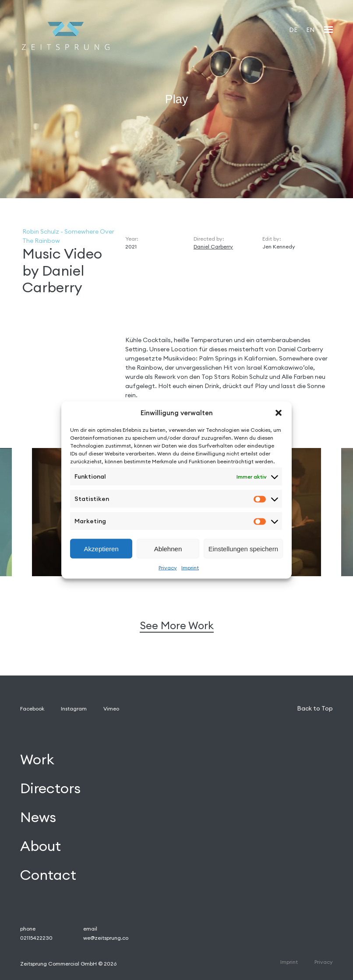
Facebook (32, 709)
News (38, 817)
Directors (50, 788)
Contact (48, 875)
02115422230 (36, 938)
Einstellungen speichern (243, 548)
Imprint (190, 568)
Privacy (168, 568)
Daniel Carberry (213, 247)
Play (177, 99)
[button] (279, 413)
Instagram (74, 709)
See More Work (177, 625)
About (41, 846)
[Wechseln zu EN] (310, 30)
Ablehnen (168, 548)
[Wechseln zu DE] (293, 30)
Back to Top (315, 708)
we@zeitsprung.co (106, 938)
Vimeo (111, 709)
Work (37, 759)
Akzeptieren (101, 548)
